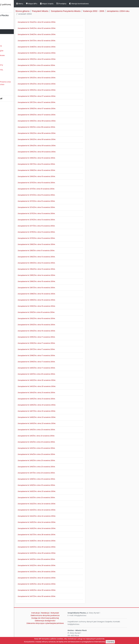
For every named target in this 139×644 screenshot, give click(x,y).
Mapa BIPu (50, 4)
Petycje (4, 77)
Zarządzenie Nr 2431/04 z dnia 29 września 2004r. (55, 559)
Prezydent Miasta (8, 32)
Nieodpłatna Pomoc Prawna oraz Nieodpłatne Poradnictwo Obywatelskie (15, 84)
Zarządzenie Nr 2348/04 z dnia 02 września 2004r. (56, 47)
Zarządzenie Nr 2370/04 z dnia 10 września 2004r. (55, 183)
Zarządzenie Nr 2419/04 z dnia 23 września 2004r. (55, 485)
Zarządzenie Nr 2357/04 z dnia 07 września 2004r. (55, 102)
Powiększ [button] (80, 4)
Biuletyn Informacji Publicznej (16, 6)
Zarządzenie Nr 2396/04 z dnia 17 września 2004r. (55, 343)
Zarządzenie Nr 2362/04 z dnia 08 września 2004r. (56, 133)
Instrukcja (50, 613)
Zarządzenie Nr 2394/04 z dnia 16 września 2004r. (55, 331)
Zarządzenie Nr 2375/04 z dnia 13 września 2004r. (55, 214)
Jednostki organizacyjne (12, 51)
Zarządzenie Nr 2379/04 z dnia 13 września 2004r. (55, 238)
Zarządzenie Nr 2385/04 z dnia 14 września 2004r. (55, 275)
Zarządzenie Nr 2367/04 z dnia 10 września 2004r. (55, 164)
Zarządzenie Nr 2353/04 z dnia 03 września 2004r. (55, 78)
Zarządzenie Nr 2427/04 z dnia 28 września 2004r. (55, 535)
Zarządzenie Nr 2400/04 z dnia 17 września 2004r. (55, 368)
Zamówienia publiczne (11, 46)
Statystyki (69, 613)
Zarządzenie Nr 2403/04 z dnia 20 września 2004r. (56, 386)
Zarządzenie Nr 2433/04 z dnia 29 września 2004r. (55, 572)
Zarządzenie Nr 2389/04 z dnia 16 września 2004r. (55, 300)
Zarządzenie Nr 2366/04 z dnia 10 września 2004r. (55, 158)
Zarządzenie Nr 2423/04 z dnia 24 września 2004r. (55, 510)
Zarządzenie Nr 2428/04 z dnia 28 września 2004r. (56, 541)
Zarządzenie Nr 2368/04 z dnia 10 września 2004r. (55, 170)
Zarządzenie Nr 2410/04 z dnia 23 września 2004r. (55, 430)
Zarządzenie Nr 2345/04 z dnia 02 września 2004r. (56, 28)
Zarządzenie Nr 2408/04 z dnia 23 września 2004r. (56, 417)
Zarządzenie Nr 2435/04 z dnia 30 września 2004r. (56, 584)
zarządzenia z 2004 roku (48, 14)
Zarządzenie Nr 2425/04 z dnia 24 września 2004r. (56, 522)
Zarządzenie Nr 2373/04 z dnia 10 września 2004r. (55, 201)
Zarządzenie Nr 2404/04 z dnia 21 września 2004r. (55, 393)
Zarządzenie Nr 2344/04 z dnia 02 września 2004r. (56, 22)
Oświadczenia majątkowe (12, 55)
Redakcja (59, 613)
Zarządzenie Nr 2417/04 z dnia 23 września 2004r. (55, 473)
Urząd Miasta (7, 36)
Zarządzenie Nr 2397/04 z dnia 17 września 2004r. (55, 349)
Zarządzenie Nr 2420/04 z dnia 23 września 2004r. (55, 491)
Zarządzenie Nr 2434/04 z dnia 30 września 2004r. (56, 578)
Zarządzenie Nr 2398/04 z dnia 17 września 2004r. (55, 356)
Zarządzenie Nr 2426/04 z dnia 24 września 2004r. (56, 528)
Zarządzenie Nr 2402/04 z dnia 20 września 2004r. (55, 380)
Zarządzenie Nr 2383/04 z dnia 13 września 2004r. (55, 263)
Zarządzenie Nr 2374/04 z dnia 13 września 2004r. (55, 207)
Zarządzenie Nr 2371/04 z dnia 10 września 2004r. (55, 189)
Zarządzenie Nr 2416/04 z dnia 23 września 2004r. (55, 467)
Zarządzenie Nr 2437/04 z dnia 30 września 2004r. (55, 596)
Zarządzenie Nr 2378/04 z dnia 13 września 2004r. (55, 232)
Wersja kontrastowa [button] (98, 4)
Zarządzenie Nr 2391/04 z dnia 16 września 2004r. (55, 312)
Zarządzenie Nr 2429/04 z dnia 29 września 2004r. (56, 547)
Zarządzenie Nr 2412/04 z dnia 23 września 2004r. (55, 442)
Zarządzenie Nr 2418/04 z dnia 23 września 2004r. (55, 479)
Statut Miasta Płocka (10, 22)
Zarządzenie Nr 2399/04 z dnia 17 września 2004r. (55, 362)
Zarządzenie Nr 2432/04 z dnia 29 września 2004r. (55, 565)
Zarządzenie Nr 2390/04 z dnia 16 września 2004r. (55, 306)
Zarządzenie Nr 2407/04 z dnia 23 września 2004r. (55, 411)
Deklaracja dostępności (59, 621)
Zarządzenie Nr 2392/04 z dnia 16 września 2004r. (55, 318)
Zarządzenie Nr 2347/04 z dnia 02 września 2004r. (55, 41)
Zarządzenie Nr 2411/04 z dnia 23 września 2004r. (55, 436)
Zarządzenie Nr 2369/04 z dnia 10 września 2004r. (55, 176)
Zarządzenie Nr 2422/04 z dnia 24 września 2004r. (55, 504)
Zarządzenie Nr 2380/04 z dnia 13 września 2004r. (55, 244)
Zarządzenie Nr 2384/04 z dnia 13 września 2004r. (55, 269)
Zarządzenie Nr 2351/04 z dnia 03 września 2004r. (55, 65)
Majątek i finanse (8, 41)
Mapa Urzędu (65, 4)
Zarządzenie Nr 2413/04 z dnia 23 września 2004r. (55, 448)
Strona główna (41, 11)
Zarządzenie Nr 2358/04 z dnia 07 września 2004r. (55, 109)
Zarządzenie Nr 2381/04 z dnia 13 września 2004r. (55, 251)
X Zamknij (110, 642)
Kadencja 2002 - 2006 (112, 11)
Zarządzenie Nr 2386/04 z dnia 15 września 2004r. (55, 281)
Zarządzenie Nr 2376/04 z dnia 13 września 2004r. (55, 220)
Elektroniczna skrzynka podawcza (59, 615)
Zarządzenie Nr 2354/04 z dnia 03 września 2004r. (56, 84)
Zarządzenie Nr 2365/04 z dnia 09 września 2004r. (56, 152)
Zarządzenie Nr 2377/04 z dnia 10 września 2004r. (55, 226)
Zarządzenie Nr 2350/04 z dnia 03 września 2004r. (56, 59)
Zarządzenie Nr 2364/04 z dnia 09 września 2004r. (56, 146)
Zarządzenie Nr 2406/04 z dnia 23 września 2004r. (56, 405)
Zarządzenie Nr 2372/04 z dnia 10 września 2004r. (55, 195)
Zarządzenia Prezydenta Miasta (84, 11)
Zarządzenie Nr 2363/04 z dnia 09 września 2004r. (56, 139)
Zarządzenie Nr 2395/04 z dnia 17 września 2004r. (55, 337)
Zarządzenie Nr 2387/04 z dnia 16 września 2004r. (55, 288)
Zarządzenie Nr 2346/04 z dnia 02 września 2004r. (56, 34)
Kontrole (5, 60)
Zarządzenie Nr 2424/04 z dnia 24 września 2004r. (56, 516)
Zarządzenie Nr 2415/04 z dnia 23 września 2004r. (55, 460)
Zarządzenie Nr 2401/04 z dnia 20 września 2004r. (55, 374)
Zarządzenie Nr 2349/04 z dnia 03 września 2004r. (56, 53)
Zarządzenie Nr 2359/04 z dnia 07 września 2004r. (55, 115)
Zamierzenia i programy (11, 65)
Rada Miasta (7, 27)
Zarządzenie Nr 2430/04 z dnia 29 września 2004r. (56, 553)
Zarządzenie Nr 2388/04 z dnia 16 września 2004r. (55, 294)
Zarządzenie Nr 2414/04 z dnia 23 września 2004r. (55, 454)
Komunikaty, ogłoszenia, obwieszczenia (11, 71)
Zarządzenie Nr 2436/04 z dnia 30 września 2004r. (56, 590)
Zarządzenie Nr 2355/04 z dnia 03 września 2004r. (56, 90)
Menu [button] (38, 4)
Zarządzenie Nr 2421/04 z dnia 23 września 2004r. (55, 498)
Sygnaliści (5, 92)
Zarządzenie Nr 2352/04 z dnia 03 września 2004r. (55, 71)
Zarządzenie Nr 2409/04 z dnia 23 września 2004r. (56, 423)
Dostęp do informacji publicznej (59, 618)
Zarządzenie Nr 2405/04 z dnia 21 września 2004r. (55, 399)
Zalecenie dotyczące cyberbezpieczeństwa (59, 625)
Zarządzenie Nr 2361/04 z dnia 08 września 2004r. (55, 127)
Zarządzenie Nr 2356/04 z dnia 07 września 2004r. (55, 96)
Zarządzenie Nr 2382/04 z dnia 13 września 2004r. (55, 257)
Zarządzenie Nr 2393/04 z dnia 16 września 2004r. (55, 325)
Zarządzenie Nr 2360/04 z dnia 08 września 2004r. (56, 121)
